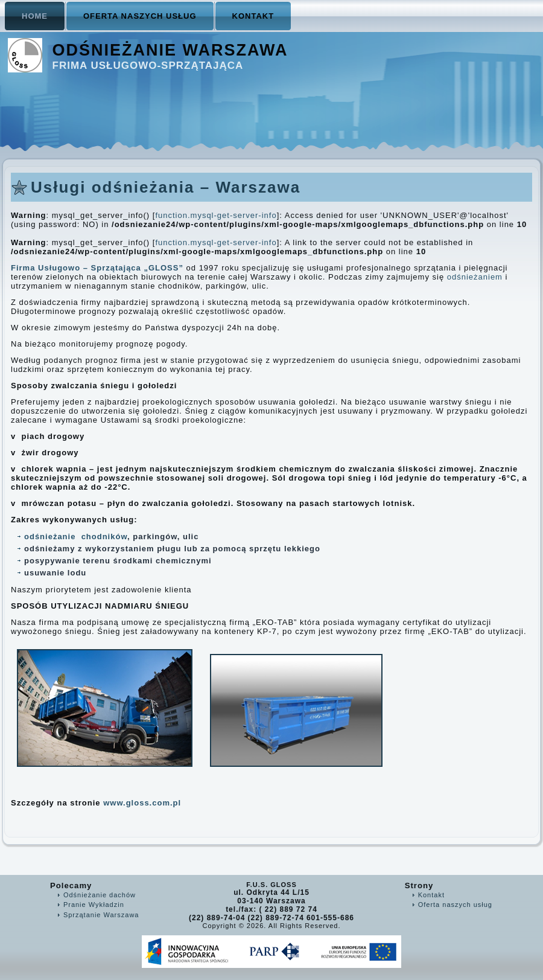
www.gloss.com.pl (144, 803)
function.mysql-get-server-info (216, 215)
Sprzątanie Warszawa (101, 915)
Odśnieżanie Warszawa (170, 50)
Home (35, 16)
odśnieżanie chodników (76, 536)
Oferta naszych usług (140, 16)
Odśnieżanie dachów (100, 895)
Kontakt (253, 16)
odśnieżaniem (475, 277)
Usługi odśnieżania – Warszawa (166, 187)
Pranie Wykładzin (94, 905)
